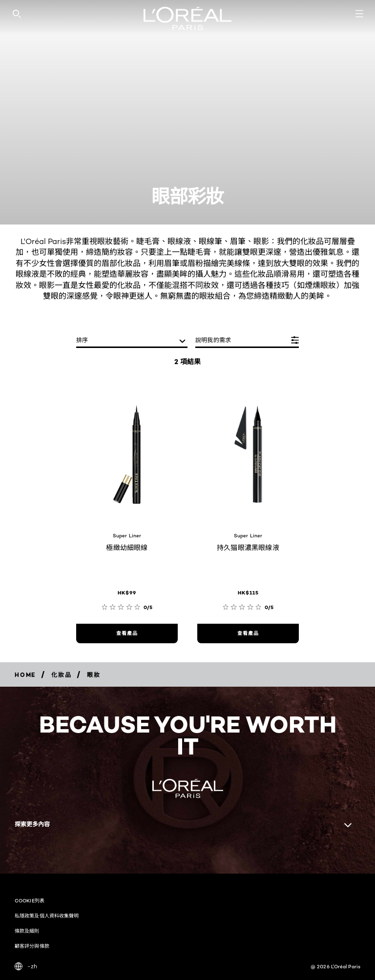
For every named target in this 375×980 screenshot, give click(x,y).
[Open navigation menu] (359, 14)
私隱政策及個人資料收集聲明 (47, 916)
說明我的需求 (213, 340)
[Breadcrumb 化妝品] (61, 675)
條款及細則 (27, 931)
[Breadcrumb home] (25, 675)
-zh (26, 966)
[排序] (132, 341)
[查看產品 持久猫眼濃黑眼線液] (248, 633)
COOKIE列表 (30, 900)
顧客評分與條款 (32, 946)
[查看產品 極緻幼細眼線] (127, 633)
